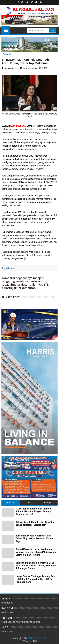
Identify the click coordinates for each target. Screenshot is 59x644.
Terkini (29, 503)
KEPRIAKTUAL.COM (37, 638)
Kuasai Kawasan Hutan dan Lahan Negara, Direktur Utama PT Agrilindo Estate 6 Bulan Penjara (36, 552)
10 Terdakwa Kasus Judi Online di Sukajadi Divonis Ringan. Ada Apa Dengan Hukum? (34, 511)
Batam (10, 268)
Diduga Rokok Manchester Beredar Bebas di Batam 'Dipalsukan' (35, 524)
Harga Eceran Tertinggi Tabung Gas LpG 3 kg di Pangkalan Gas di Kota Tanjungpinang (35, 579)
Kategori (48, 503)
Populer (11, 503)
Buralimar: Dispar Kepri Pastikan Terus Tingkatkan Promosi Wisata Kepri (34, 538)
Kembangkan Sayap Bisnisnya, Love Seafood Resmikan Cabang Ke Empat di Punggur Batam (36, 566)
